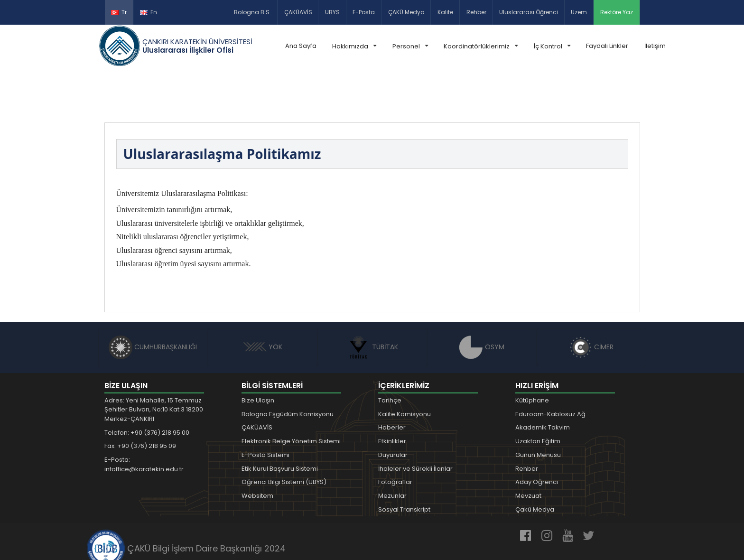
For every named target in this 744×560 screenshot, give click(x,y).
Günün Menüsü (538, 411)
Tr (119, 12)
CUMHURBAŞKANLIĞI (153, 303)
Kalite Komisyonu (405, 370)
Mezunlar (392, 452)
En (149, 12)
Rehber (476, 12)
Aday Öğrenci (537, 438)
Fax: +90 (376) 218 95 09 (140, 402)
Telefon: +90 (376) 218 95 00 (147, 388)
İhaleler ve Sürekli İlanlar (415, 425)
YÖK (263, 303)
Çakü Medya (535, 465)
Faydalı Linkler (607, 46)
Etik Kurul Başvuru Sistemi (280, 425)
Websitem (257, 452)
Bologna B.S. (252, 12)
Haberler (392, 383)
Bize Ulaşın (258, 356)
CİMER (591, 303)
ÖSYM (482, 303)
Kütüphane (532, 356)
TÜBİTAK (372, 303)
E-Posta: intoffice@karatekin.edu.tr (144, 420)
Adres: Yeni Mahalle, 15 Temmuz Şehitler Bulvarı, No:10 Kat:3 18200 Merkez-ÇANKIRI (154, 365)
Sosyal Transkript (404, 465)
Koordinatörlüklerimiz (481, 46)
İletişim (655, 46)
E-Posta (364, 12)
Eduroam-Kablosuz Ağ (550, 370)
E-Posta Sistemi (265, 411)
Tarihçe (390, 356)
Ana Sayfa (301, 46)
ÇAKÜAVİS (298, 12)
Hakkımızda (354, 46)
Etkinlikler (392, 397)
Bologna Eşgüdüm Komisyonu (288, 370)
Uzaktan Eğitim (538, 397)
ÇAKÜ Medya (406, 12)
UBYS (332, 12)
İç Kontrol (552, 46)
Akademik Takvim (543, 383)
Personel (410, 46)
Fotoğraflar (395, 438)
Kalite (445, 12)
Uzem (579, 12)
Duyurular (393, 411)
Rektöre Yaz (617, 12)
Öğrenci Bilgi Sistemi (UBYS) (284, 438)
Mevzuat (528, 452)
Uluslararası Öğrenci (529, 12)
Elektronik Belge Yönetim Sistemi (291, 397)
